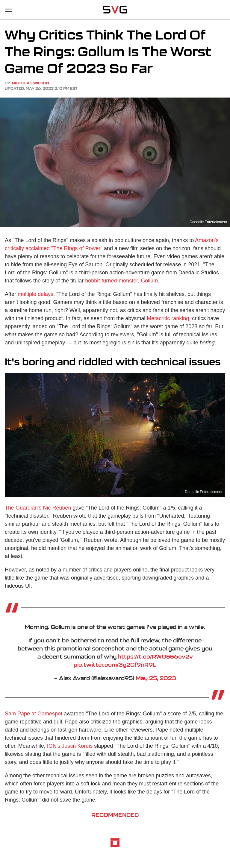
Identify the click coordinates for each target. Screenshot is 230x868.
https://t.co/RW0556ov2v (155, 656)
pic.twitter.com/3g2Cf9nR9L (115, 665)
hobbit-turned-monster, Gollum (121, 281)
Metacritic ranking (168, 318)
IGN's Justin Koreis (70, 746)
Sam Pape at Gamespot (34, 714)
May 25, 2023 (156, 678)
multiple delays (35, 294)
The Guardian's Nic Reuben (38, 508)
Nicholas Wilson (31, 83)
